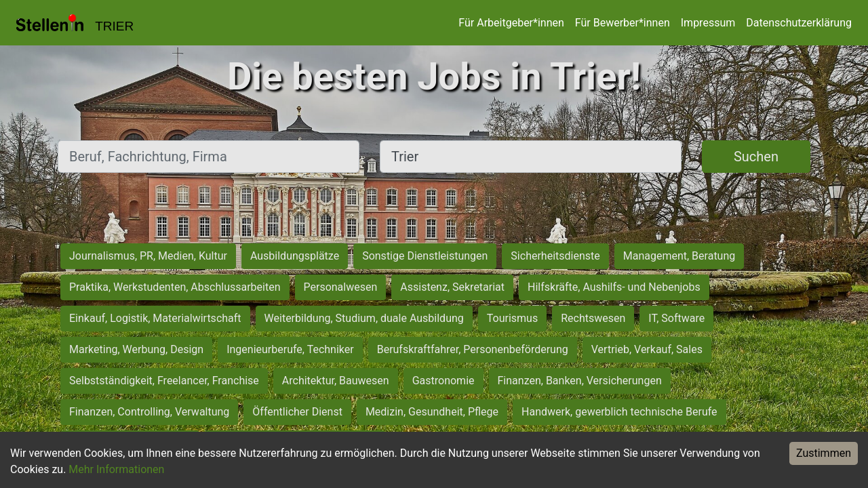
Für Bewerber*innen (623, 23)
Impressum (708, 23)
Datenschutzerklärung (799, 23)
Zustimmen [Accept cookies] (824, 453)
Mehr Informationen (116, 469)
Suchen (756, 157)
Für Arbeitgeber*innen (511, 23)
